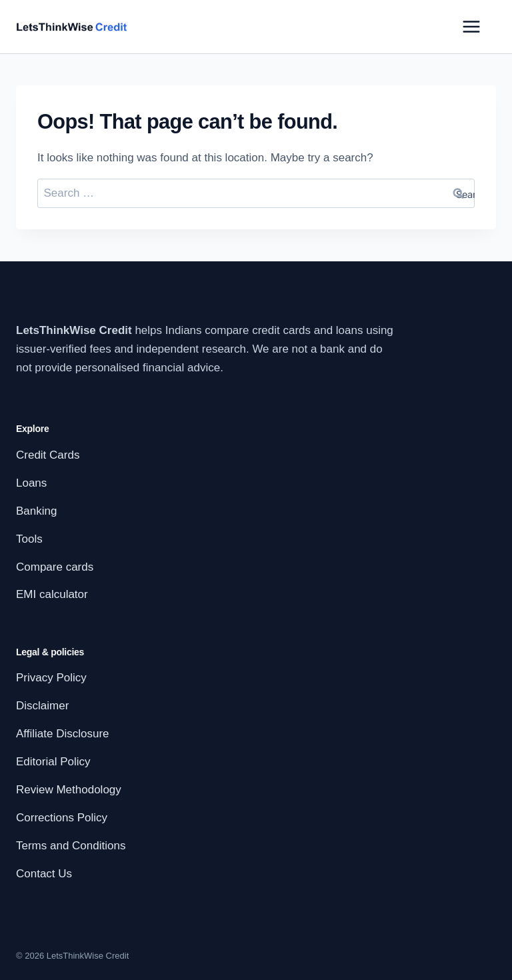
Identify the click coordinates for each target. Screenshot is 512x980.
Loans (31, 483)
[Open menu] (471, 27)
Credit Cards (48, 455)
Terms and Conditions (71, 846)
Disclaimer (42, 706)
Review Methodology (69, 790)
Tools (29, 539)
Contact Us (44, 874)
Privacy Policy (51, 678)
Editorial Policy (53, 762)
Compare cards (55, 567)
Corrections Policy (62, 818)
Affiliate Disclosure (63, 734)
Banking (36, 511)
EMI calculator (52, 594)
